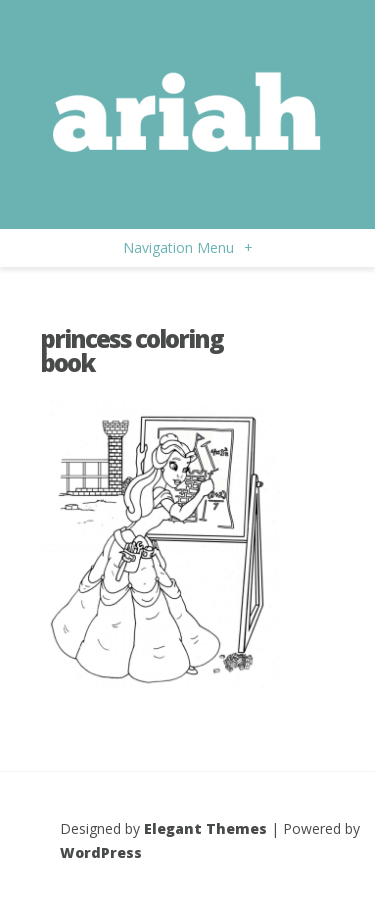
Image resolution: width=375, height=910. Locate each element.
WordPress (101, 852)
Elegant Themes (205, 828)
